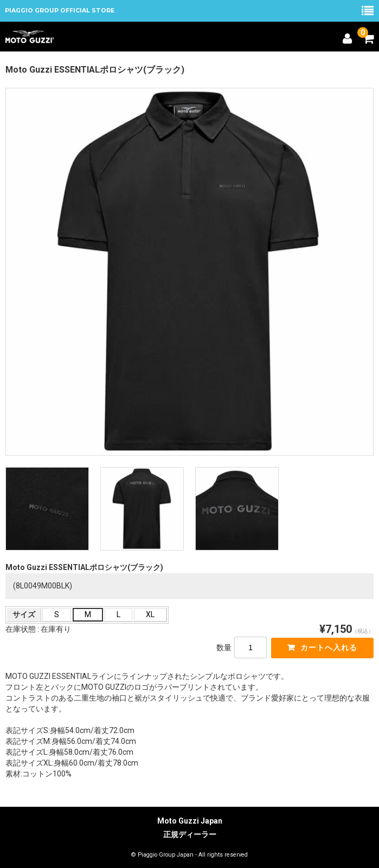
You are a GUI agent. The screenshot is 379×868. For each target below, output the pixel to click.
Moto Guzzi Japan (190, 821)
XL (150, 614)
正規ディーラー (190, 834)
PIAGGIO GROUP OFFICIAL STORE (60, 11)
